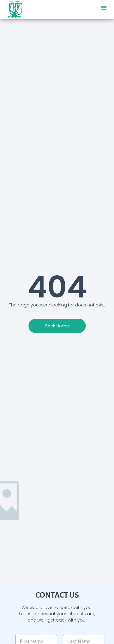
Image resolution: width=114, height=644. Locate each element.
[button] (104, 7)
